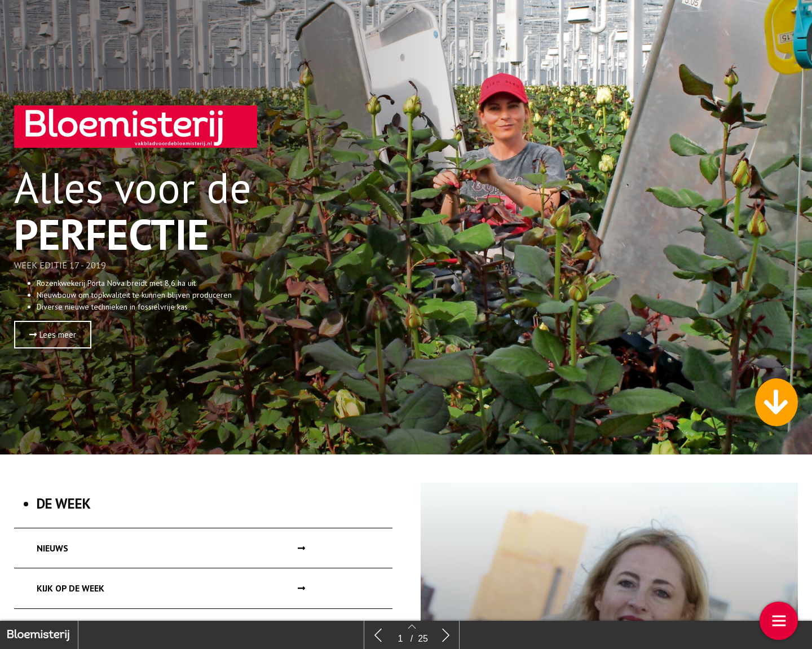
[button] (53, 342)
